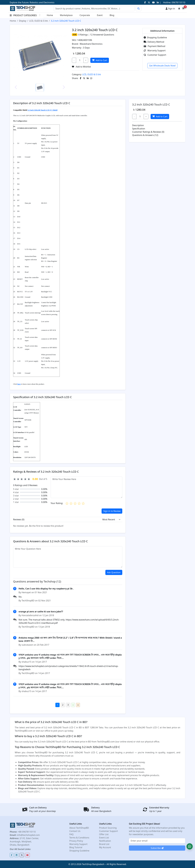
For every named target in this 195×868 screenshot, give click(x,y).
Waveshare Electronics (91, 44)
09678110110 (178, 2)
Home (50, 15)
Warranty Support (155, 51)
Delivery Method (154, 42)
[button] (190, 846)
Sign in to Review (112, 511)
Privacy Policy (76, 841)
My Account (105, 847)
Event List (104, 838)
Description (138, 125)
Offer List (104, 834)
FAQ (71, 834)
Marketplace (66, 15)
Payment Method (155, 46)
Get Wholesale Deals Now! (162, 66)
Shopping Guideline (155, 37)
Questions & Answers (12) (145, 135)
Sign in (170, 9)
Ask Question (114, 572)
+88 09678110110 (26, 832)
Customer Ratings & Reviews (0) (148, 132)
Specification (139, 129)
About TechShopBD (79, 828)
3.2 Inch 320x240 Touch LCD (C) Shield (42, 110)
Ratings (84, 35)
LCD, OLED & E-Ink (39, 21)
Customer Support (155, 55)
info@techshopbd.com (28, 835)
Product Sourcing (108, 828)
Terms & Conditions (79, 838)
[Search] (94, 9)
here (19, 384)
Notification (105, 841)
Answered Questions (102, 35)
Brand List (104, 844)
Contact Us (75, 831)
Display (23, 21)
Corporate (85, 15)
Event (100, 15)
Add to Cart (100, 60)
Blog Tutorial (76, 847)
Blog (112, 15)
